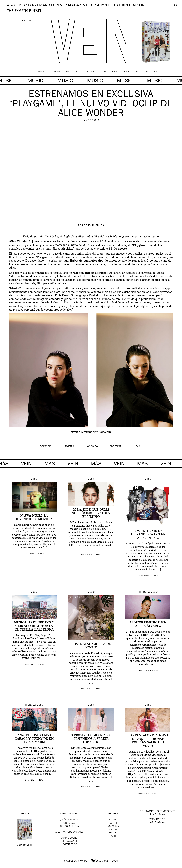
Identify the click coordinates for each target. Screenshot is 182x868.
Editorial (42, 72)
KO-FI (113, 836)
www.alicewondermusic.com (91, 432)
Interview (144, 592)
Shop (138, 72)
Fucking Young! (69, 838)
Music (115, 72)
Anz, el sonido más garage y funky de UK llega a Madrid (34, 739)
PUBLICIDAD (69, 823)
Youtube (113, 830)
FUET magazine (69, 841)
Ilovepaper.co (69, 845)
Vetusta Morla (100, 292)
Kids (126, 72)
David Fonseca (43, 296)
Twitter (113, 823)
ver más (41, 554)
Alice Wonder (19, 242)
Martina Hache (83, 273)
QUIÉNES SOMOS (69, 820)
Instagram (152, 72)
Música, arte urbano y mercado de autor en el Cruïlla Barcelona (34, 626)
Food (103, 72)
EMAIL (139, 447)
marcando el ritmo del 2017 (72, 245)
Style (28, 72)
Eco (68, 72)
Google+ (5, 866)
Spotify (113, 833)
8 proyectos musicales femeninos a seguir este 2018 (91, 739)
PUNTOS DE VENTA (69, 826)
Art (78, 72)
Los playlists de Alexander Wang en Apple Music (148, 535)
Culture (90, 72)
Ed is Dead (62, 296)
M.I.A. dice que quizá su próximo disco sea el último (91, 513)
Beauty (56, 72)
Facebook (113, 820)
